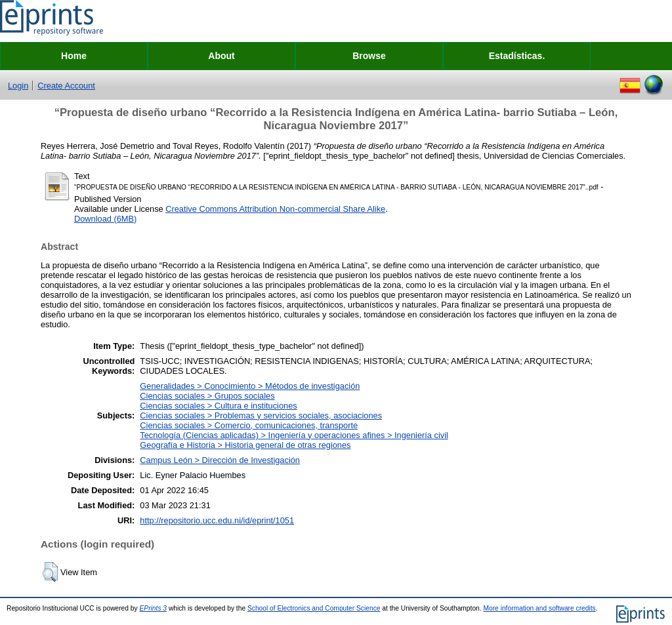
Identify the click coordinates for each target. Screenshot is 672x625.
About (221, 56)
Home (74, 56)
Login (18, 86)
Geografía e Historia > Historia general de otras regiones (245, 445)
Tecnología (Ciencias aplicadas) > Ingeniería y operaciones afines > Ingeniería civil (294, 435)
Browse (369, 56)
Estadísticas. (517, 56)
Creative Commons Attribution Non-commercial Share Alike (275, 209)
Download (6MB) (105, 219)
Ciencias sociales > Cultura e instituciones (218, 406)
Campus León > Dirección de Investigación (220, 460)
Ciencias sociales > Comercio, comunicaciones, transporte (249, 425)
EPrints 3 (154, 608)
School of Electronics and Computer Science (314, 608)
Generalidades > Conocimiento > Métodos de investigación (250, 386)
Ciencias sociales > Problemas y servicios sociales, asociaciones (261, 415)
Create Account (66, 86)
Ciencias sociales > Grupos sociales (207, 396)
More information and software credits (539, 608)
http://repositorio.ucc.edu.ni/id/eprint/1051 (217, 520)
